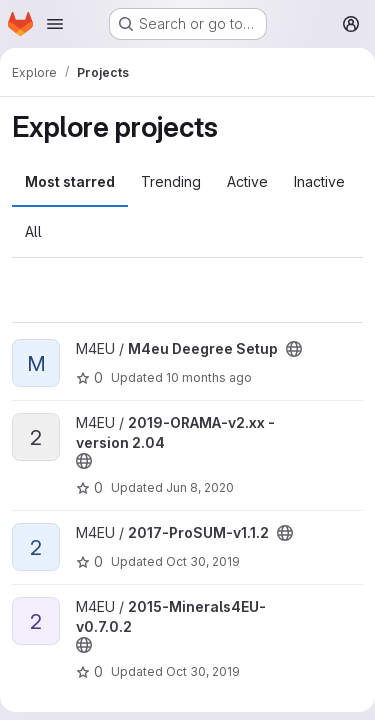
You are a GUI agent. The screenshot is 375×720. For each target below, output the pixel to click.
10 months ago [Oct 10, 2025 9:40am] (209, 377)
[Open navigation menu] (55, 24)
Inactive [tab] (319, 181)
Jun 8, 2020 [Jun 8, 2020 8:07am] (200, 487)
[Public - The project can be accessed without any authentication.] (294, 349)
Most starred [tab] (70, 181)
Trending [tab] (171, 181)
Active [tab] (247, 181)
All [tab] (33, 231)
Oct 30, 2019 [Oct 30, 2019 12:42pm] (203, 561)
